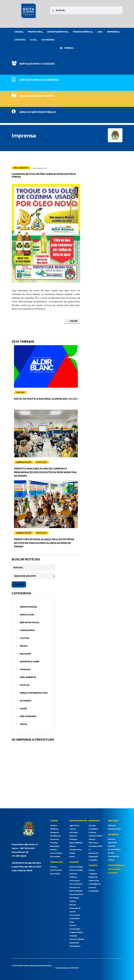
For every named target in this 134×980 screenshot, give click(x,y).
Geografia (54, 832)
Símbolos (54, 829)
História (54, 826)
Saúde (23, 709)
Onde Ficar (93, 877)
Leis (100, 32)
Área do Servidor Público (38, 112)
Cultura (25, 638)
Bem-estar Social (30, 623)
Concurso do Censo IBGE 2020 (75, 919)
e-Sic (33, 40)
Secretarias (55, 857)
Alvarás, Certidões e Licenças (93, 829)
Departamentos (57, 32)
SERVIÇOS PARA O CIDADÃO (37, 64)
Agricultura (27, 615)
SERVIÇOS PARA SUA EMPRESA (39, 80)
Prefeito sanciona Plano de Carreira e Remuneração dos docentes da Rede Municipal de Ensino (46, 473)
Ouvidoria (48, 40)
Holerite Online (114, 829)
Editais (24, 646)
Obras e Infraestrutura (34, 693)
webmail (67, 48)
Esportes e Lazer (29, 662)
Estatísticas (55, 836)
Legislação (114, 869)
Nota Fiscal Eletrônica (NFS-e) (96, 846)
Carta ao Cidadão (77, 939)
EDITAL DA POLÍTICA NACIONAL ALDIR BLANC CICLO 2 (46, 399)
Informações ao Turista (37, 96)
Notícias (25, 685)
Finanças (25, 669)
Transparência (82, 32)
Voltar (72, 321)
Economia (54, 839)
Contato (20, 40)
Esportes (73, 836)
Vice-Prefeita (56, 853)
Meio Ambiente (28, 677)
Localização (94, 891)
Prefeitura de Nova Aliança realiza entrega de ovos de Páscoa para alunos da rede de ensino (44, 543)
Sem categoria (28, 716)
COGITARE (74, 968)
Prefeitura (35, 32)
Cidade (19, 32)
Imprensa (113, 32)
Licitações (93, 860)
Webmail (112, 826)
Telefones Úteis (76, 894)
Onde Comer (94, 881)
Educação (25, 654)
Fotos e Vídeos (114, 850)
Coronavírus (27, 630)
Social (24, 724)
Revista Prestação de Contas (75, 908)
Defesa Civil (75, 888)
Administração (28, 607)
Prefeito (54, 850)
